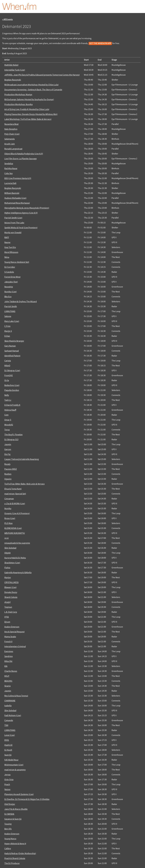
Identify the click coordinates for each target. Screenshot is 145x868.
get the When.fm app (100, 43)
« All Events (7, 20)
